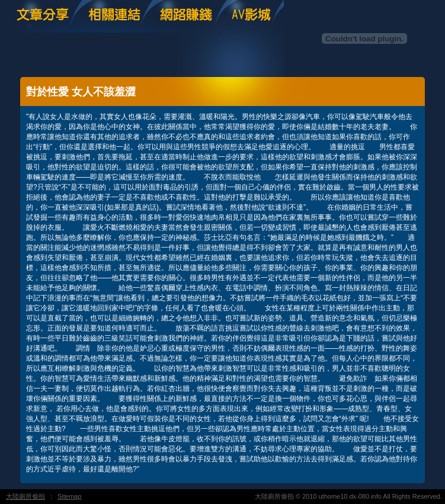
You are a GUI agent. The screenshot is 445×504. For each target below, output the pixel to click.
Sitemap (69, 496)
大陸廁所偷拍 (25, 496)
